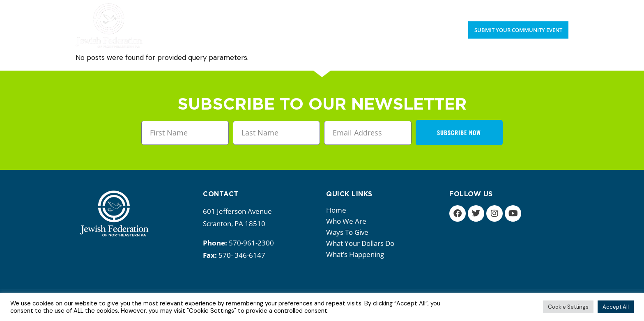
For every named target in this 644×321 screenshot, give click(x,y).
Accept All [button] (616, 307)
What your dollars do (362, 243)
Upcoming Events (508, 8)
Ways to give (349, 232)
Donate (557, 8)
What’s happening (357, 254)
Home (336, 210)
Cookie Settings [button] (568, 307)
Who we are (348, 221)
